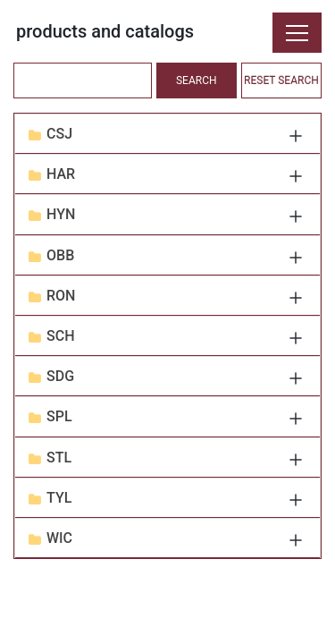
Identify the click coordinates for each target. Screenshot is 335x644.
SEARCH (197, 80)
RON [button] (61, 296)
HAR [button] (61, 174)
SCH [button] (60, 336)
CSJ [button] (59, 134)
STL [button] (59, 458)
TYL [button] (59, 498)
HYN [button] (61, 214)
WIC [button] (59, 538)
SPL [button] (59, 416)
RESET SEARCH (281, 80)
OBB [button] (60, 255)
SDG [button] (60, 376)
